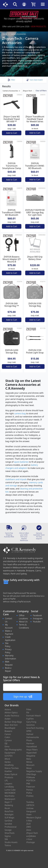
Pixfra (29, 793)
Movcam (30, 765)
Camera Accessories (18, 34)
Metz (29, 759)
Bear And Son (11, 725)
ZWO (29, 827)
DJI (6, 743)
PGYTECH (31, 780)
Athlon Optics (11, 713)
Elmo (7, 747)
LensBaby (9, 787)
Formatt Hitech (34, 716)
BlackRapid (10, 728)
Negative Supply (34, 771)
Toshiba (30, 802)
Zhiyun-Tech (28, 91)
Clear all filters (41, 91)
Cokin (7, 737)
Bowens (8, 731)
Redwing (9, 805)
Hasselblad (32, 747)
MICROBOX (10, 793)
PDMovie (31, 777)
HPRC (29, 731)
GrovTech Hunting (35, 728)
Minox (29, 762)
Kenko (8, 762)
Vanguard (31, 811)
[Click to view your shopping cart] (33, 4)
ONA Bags (31, 774)
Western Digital (34, 818)
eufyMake (31, 836)
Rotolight (9, 814)
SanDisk (8, 821)
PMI (28, 784)
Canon (8, 734)
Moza (29, 768)
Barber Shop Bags (13, 722)
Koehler (8, 771)
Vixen (29, 814)
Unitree (30, 808)
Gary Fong (31, 722)
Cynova (8, 740)
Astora (8, 709)
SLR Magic (9, 818)
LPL (6, 780)
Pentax (30, 790)
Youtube (37, 622)
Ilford (7, 759)
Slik (6, 839)
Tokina (8, 845)
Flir (28, 713)
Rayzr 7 (8, 802)
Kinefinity (9, 765)
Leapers (8, 784)
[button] (11, 80)
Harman (30, 743)
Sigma (8, 836)
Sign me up (23, 696)
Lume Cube (10, 790)
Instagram (38, 618)
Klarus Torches (12, 768)
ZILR (28, 824)
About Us (23, 622)
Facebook (37, 615)
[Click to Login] (24, 4)
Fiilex (29, 709)
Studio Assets (11, 842)
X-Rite (29, 821)
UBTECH (30, 805)
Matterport (10, 799)
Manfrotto (9, 796)
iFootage (31, 842)
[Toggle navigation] (43, 6)
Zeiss (29, 830)
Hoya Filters (32, 750)
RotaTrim (9, 811)
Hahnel (30, 734)
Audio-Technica (12, 716)
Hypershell (31, 753)
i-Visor (29, 839)
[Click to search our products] (15, 4)
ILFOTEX (9, 756)
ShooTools (10, 833)
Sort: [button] (35, 80)
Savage (8, 830)
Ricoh (7, 808)
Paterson (31, 787)
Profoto (30, 796)
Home (5, 34)
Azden (8, 719)
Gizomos (31, 725)
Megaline (31, 756)
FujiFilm (30, 719)
